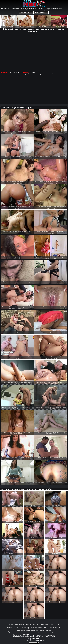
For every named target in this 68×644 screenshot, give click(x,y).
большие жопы (33, 74)
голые (11, 74)
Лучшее (30, 12)
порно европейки (48, 74)
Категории (23, 12)
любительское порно (21, 74)
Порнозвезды (44, 12)
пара (40, 74)
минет (6, 74)
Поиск (36, 12)
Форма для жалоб (34, 639)
